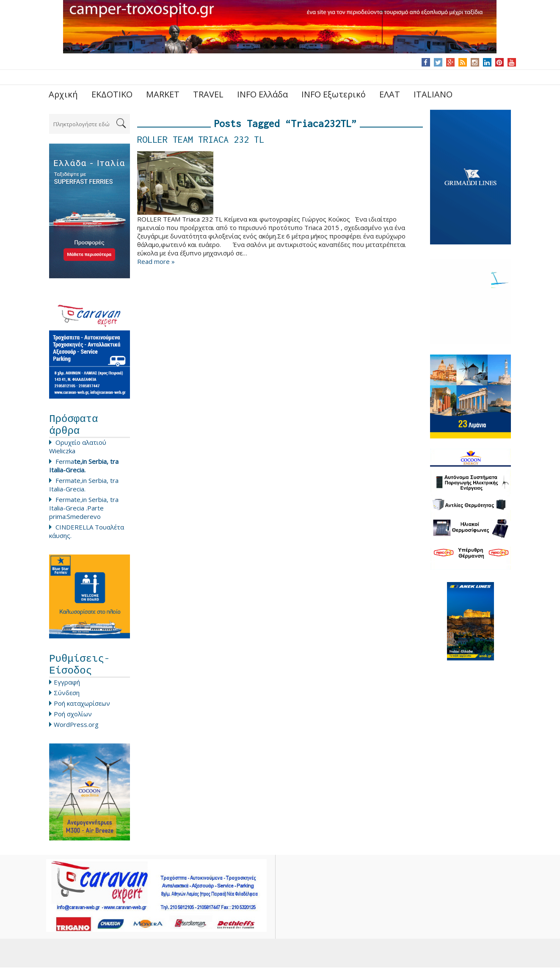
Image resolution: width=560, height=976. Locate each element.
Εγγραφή (67, 690)
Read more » (156, 261)
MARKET (163, 94)
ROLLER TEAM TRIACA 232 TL (201, 139)
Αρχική (63, 94)
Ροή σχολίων (73, 722)
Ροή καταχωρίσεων (82, 712)
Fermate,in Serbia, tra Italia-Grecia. (84, 489)
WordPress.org (76, 733)
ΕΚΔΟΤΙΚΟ (112, 94)
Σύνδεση (67, 701)
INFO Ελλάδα (262, 94)
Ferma (84, 470)
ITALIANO (433, 94)
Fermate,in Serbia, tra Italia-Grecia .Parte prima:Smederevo (84, 512)
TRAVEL (208, 94)
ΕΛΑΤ (390, 94)
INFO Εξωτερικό (334, 94)
